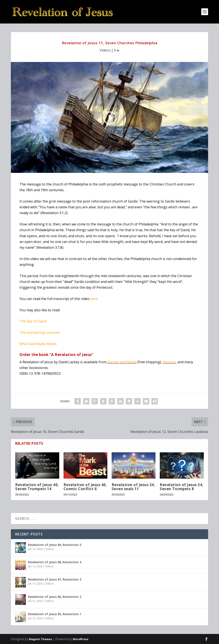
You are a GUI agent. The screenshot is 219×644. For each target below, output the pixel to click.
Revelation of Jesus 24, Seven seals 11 (133, 487)
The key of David (33, 321)
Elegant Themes (40, 639)
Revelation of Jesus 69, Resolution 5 (55, 545)
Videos (105, 50)
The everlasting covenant (40, 332)
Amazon (169, 362)
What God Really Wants (38, 344)
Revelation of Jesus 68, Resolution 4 (55, 562)
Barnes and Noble (122, 362)
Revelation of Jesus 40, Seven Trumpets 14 (37, 487)
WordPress (81, 639)
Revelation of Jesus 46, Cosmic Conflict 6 (85, 487)
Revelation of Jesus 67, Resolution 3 (55, 579)
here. (95, 299)
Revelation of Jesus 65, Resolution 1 (55, 614)
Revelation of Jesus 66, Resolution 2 (55, 597)
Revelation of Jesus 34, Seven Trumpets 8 (182, 487)
